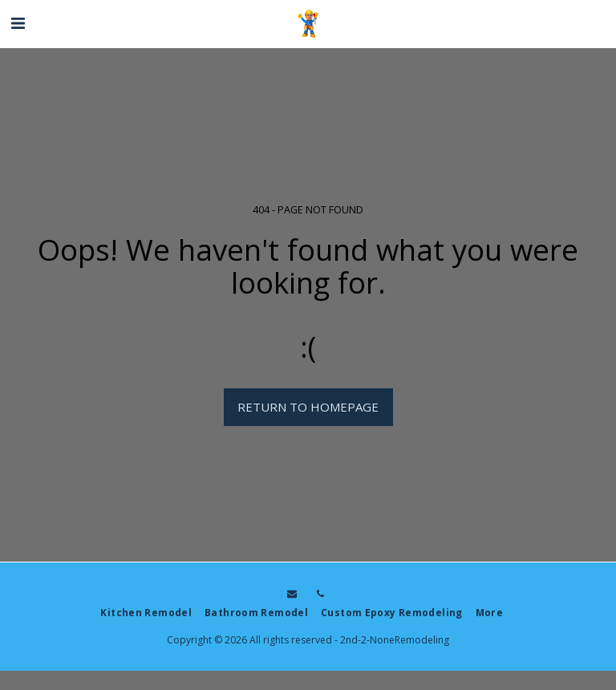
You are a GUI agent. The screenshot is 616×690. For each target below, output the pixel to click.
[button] (18, 23)
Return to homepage (308, 407)
